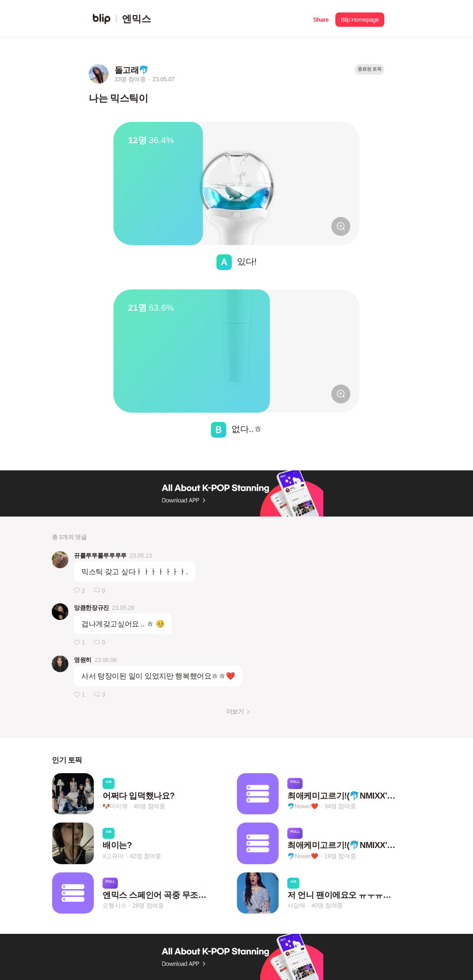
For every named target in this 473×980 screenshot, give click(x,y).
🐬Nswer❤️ (303, 806)
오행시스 (114, 905)
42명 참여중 (146, 856)
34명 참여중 (340, 806)
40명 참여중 (327, 905)
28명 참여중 (148, 905)
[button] (321, 19)
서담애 (296, 905)
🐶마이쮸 (115, 806)
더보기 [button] (235, 712)
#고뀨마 (113, 856)
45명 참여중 (150, 806)
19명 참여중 (340, 856)
